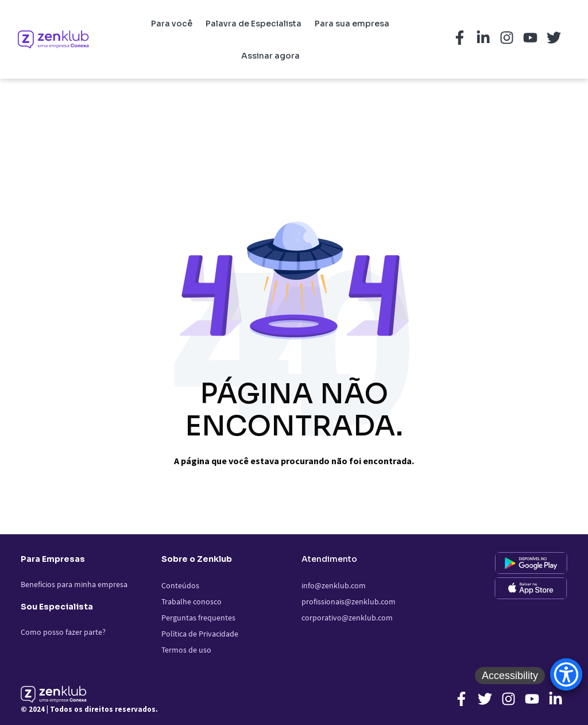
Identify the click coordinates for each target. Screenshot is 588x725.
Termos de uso (186, 650)
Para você (172, 24)
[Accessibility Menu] (566, 674)
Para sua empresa (352, 24)
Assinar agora (270, 56)
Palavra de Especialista (254, 24)
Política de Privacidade (200, 634)
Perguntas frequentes (198, 618)
